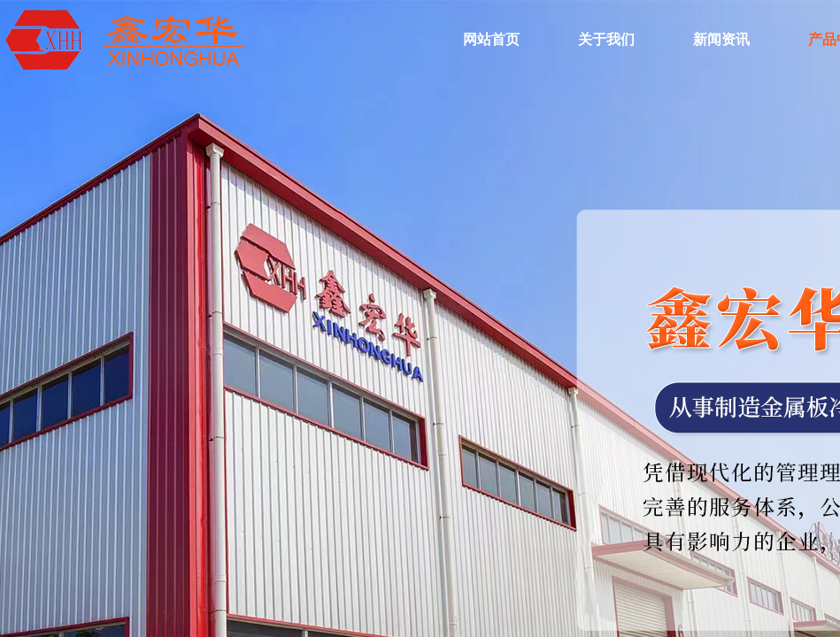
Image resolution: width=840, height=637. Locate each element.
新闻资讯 (721, 39)
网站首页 (491, 39)
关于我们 (606, 39)
